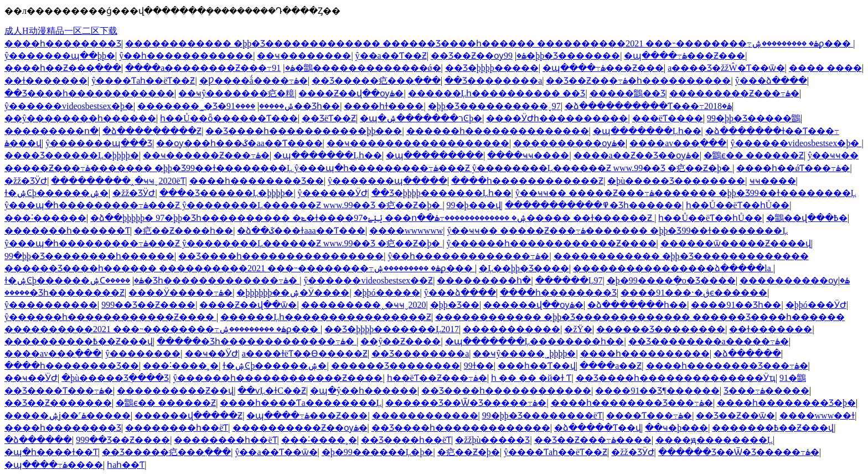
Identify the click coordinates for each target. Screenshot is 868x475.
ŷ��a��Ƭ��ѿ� (276, 452)
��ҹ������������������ (418, 143)
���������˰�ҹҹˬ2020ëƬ (118, 181)
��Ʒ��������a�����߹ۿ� (709, 341)
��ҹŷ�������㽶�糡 (236, 93)
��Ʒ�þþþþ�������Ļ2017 (392, 329)
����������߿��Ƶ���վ (79, 341)
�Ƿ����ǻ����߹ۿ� (254, 81)
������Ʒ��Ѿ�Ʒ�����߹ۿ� (466, 403)
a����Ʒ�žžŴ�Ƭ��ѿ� (726, 68)
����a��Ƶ (611, 366)
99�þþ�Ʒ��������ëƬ (542, 415)
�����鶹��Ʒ (627, 93)
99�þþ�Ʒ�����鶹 (754, 118)
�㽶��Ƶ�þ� (469, 452)
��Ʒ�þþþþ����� (492, 68)
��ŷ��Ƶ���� (401, 341)
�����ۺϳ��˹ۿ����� (68, 415)
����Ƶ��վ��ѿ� (248, 305)
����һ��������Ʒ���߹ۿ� (727, 366)
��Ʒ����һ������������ (89, 93)
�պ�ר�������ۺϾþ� (421, 118)
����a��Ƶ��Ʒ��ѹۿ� (637, 155)
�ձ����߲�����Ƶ (152, 131)
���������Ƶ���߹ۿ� (734, 93)
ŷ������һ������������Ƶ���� (552, 243)
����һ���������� (645, 353)
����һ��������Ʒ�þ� (786, 403)
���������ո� (51, 131)
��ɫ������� (46, 81)
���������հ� (484, 280)
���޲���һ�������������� (498, 131)
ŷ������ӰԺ (333, 193)
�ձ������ (747, 353)
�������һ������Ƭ (67, 231)
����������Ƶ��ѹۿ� (300, 428)
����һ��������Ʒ (63, 43)
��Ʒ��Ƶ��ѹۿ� (479, 56)
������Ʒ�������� (661, 329)
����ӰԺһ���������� (557, 118)
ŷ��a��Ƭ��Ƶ (391, 56)
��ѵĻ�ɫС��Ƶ (272, 391)
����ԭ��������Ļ (714, 440)
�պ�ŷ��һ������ (364, 391)
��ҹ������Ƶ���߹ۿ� (206, 155)
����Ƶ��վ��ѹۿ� (351, 93)
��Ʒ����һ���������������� (281, 256)
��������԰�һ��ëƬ (177, 428)
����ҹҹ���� (528, 155)
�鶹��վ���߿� (807, 218)
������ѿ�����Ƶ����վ (736, 243)
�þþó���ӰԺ (816, 305)
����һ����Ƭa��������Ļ (301, 403)
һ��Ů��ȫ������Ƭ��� (229, 118)
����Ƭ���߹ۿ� (649, 415)
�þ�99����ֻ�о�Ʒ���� (671, 280)
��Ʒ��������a (493, 81)
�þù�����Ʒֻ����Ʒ (115, 378)
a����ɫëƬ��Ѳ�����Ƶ (305, 353)
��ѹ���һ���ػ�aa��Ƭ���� (239, 143)
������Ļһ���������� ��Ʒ (497, 93)
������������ (425, 415)
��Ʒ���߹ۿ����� (766, 391)
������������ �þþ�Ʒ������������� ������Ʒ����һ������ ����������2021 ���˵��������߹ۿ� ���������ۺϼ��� (489, 43)
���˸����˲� (181, 366)
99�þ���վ (474, 205)
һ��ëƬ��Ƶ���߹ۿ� (437, 378)
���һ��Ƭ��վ (537, 366)
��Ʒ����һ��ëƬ (406, 440)
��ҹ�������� (304, 56)
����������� (512, 329)
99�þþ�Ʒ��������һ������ (89, 256)
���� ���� (825, 68)
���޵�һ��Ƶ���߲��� (63, 68)
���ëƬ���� (668, 118)
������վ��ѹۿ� (533, 305)
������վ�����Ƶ (188, 415)
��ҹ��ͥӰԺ (211, 353)
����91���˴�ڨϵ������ (694, 293)
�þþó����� (387, 293)
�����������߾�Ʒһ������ (593, 205)
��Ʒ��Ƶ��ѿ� (735, 415)
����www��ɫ (817, 415)
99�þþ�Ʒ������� (562, 56)
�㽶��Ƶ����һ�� (184, 231)
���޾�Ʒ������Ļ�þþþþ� (72, 155)
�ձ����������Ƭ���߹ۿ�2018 (648, 106)
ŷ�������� (143, 353)
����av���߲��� (678, 143)
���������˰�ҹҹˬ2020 (364, 305)
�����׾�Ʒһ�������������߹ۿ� (202, 280)
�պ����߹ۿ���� (54, 465)
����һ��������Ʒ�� (257, 181)
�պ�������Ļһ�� (647, 131)
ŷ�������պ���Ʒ (99, 143)
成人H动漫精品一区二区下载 (61, 31)
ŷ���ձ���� (771, 81)
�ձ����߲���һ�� (637, 305)
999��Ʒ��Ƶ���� (148, 305)
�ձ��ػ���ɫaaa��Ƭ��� (301, 231)
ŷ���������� (51, 305)
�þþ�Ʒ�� (455, 305)
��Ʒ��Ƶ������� (58, 403)
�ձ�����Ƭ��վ (598, 428)
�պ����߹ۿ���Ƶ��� (684, 56)
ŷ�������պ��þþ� (60, 56)
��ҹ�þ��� (676, 428)
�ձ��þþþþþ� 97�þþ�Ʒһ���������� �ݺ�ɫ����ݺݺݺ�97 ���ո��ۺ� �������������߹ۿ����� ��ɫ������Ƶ (372, 218)
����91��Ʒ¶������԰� (657, 391)
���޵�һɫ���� (384, 106)
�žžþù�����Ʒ (492, 440)
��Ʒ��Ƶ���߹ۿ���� (593, 440)
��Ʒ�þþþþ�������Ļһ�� (441, 193)
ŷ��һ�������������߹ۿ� (468, 256)
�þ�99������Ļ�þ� (378, 452)
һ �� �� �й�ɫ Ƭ (531, 378)
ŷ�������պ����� (387, 181)
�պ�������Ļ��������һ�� (535, 341)
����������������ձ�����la (673, 268)
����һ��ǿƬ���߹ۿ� (793, 168)
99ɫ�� (479, 366)
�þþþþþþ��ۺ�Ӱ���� (293, 293)
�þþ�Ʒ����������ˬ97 (494, 106)
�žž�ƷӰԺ (26, 181)
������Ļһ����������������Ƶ (326, 317)
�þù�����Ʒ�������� (676, 181)
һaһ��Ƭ (126, 465)
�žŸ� (578, 329)
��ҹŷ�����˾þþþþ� (524, 353)
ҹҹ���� (773, 181)
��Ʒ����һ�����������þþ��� (304, 131)
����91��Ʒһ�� (736, 305)
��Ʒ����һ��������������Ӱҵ (676, 378)
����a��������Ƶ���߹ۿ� (210, 68)
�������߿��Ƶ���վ (773, 428)
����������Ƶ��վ (175, 391)
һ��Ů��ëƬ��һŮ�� (738, 205)
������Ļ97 (569, 280)
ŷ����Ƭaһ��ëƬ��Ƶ (143, 81)
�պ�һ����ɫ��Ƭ (51, 452)
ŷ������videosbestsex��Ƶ (368, 280)
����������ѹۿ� (569, 143)
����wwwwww (406, 231)
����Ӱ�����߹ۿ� (180, 293)
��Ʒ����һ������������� (461, 428)
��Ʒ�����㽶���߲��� (376, 81)
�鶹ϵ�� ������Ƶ (754, 155)
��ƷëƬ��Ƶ (329, 118)
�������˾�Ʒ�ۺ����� (216, 106)
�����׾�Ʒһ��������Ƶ (64, 293)
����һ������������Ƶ (527, 181)
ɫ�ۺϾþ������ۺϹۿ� (74, 280)
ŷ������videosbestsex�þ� (69, 106)
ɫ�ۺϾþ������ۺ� (56, 193)
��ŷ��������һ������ (80, 118)
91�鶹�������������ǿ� (356, 68)
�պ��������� (435, 155)
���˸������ (45, 218)
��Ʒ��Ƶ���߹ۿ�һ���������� (638, 81)
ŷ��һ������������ (186, 56)
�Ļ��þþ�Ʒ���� (524, 268)
